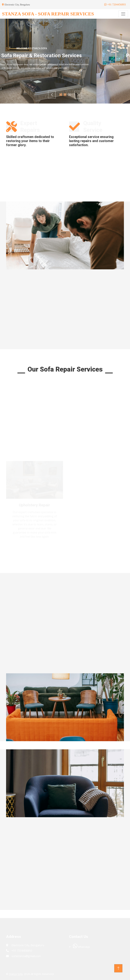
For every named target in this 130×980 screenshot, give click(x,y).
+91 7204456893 (115, 4)
